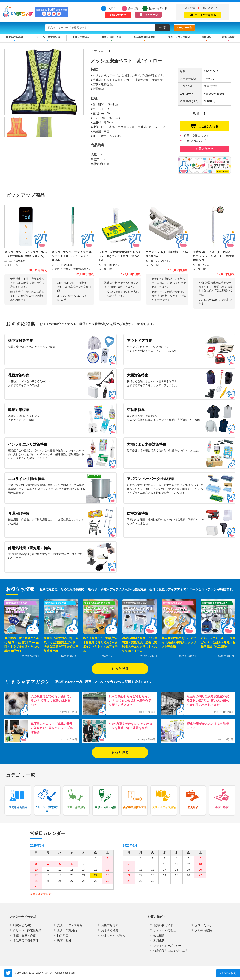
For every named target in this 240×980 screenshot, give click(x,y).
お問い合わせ (118, 15)
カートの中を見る (202, 14)
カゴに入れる (204, 126)
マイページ (151, 15)
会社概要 (159, 935)
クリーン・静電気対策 (48, 37)
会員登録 (133, 8)
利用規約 (159, 940)
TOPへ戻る (228, 974)
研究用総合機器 (15, 37)
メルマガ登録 (203, 930)
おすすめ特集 (110, 930)
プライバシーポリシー (167, 946)
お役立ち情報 (110, 925)
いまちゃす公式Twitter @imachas (8, 973)
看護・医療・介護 (111, 37)
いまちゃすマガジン (114, 935)
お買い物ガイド (157, 8)
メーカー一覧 (184, 28)
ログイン (113, 8)
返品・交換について (196, 136)
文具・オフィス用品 (179, 37)
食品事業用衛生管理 (144, 37)
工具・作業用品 (81, 37)
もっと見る (120, 669)
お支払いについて (195, 141)
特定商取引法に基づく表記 (170, 951)
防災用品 (206, 37)
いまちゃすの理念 (165, 930)
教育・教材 (228, 37)
